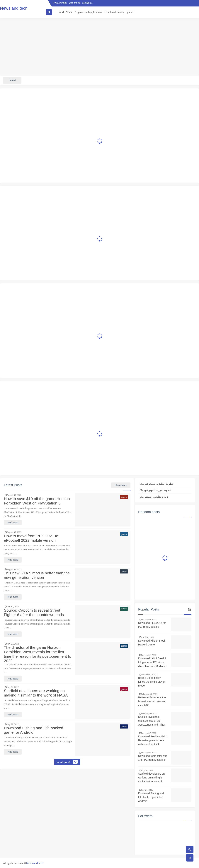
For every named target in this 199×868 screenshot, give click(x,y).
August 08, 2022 (14, 495)
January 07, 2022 (149, 733)
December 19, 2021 (150, 674)
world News (65, 12)
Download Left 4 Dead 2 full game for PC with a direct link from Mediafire (152, 662)
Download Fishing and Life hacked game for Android (34, 730)
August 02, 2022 (14, 569)
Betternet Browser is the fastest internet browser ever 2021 (152, 701)
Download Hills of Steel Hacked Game (152, 643)
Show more (121, 485)
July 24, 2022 (13, 687)
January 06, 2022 (149, 753)
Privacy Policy (60, 3)
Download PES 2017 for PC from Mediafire (152, 625)
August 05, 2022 (14, 532)
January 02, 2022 (149, 655)
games (130, 12)
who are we (75, 3)
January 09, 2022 (149, 620)
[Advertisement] (99, 47)
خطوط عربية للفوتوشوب (157, 490)
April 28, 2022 (147, 637)
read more (13, 523)
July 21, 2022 (13, 724)
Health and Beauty (114, 12)
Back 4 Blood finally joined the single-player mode (152, 682)
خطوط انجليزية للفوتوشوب (158, 484)
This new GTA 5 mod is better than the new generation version (37, 575)
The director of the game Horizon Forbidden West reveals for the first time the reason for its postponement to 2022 (38, 653)
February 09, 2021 (149, 694)
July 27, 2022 (13, 644)
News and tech (35, 863)
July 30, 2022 (13, 607)
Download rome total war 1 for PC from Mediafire (153, 758)
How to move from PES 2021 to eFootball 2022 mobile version (31, 538)
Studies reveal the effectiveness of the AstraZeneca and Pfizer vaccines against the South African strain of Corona (152, 721)
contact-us (87, 3)
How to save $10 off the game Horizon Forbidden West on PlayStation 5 (37, 501)
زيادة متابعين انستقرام (155, 497)
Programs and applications (88, 12)
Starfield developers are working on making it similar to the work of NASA (36, 693)
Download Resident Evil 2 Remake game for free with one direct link (153, 740)
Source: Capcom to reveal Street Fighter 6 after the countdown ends (34, 612)
